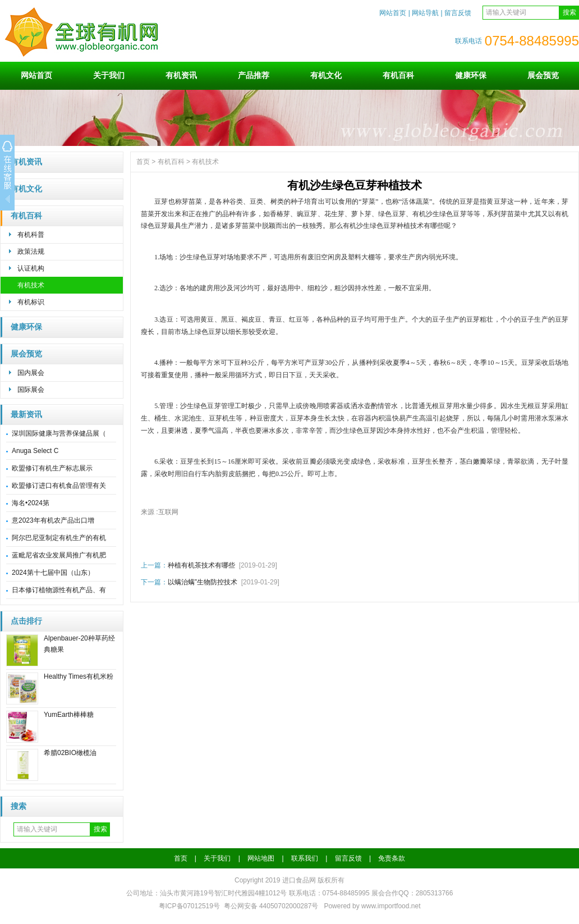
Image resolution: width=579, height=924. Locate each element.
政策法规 (31, 251)
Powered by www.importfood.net (372, 906)
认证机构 (31, 268)
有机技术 (31, 285)
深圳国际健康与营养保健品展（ (59, 433)
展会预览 (543, 75)
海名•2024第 (31, 503)
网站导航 (425, 13)
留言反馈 (458, 13)
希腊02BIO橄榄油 (70, 753)
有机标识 (31, 302)
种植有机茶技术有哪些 (201, 565)
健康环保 (471, 75)
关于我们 (109, 75)
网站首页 (393, 13)
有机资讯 (181, 75)
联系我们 (305, 858)
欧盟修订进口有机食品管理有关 (59, 486)
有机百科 (398, 75)
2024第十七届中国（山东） (53, 573)
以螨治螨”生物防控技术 (203, 582)
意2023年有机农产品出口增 (53, 520)
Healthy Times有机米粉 (79, 676)
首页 (143, 162)
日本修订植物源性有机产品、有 (59, 590)
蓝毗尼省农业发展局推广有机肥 (59, 555)
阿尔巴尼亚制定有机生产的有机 (59, 538)
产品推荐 (254, 75)
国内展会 (31, 373)
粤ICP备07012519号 (189, 906)
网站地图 (261, 858)
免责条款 (392, 858)
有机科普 (31, 235)
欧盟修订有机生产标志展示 (52, 468)
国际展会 (31, 390)
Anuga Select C (35, 451)
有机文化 (326, 75)
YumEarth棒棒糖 (69, 715)
